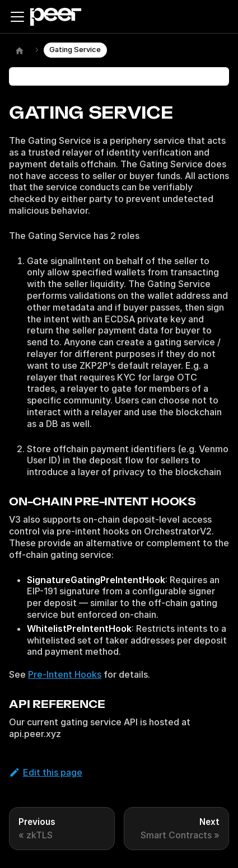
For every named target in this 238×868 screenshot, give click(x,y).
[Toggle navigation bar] (17, 17)
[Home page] (20, 50)
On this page (43, 76)
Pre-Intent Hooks (65, 674)
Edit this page (46, 772)
